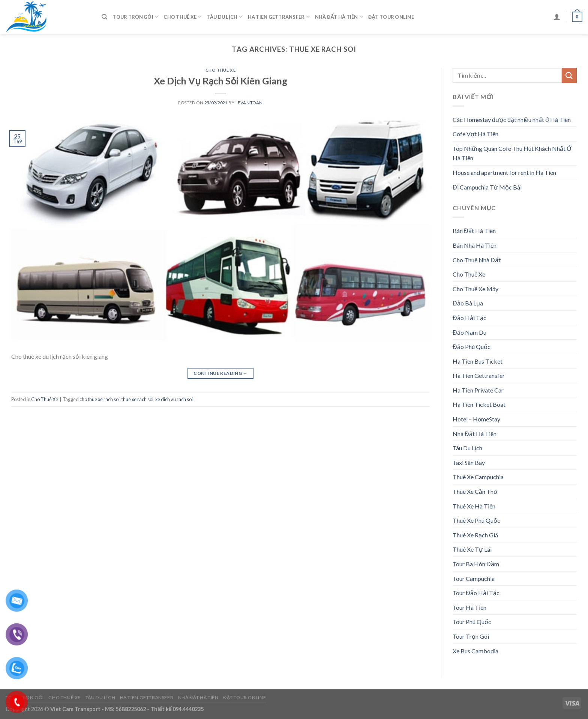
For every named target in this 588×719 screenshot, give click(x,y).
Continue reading (220, 373)
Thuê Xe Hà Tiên (474, 506)
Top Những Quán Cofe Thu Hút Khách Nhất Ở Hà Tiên (512, 153)
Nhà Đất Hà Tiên (339, 17)
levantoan (249, 103)
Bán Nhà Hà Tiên (475, 245)
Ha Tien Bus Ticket (478, 361)
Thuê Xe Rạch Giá (475, 535)
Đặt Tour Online (391, 17)
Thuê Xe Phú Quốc (476, 520)
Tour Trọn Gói (135, 17)
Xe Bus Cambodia (475, 651)
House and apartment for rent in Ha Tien (504, 172)
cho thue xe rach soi (100, 399)
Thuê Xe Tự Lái (472, 549)
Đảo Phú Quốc (472, 347)
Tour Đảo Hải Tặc (476, 593)
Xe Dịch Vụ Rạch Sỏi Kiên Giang (220, 81)
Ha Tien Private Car (478, 390)
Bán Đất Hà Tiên (474, 231)
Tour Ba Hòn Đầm (476, 564)
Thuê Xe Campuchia (478, 477)
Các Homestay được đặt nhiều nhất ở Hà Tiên (512, 120)
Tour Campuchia (474, 578)
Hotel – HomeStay (476, 419)
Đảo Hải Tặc (469, 318)
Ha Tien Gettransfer (279, 17)
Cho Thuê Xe (182, 17)
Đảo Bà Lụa (468, 303)
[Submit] (569, 75)
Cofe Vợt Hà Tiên (475, 134)
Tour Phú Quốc (472, 622)
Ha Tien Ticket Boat (479, 404)
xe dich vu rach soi (174, 399)
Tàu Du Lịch (225, 17)
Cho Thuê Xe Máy (475, 289)
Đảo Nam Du (469, 332)
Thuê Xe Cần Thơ (475, 491)
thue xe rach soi (137, 399)
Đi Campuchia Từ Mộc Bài (487, 187)
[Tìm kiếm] (104, 17)
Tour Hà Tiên (469, 607)
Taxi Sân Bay (469, 463)
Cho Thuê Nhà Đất (477, 260)
